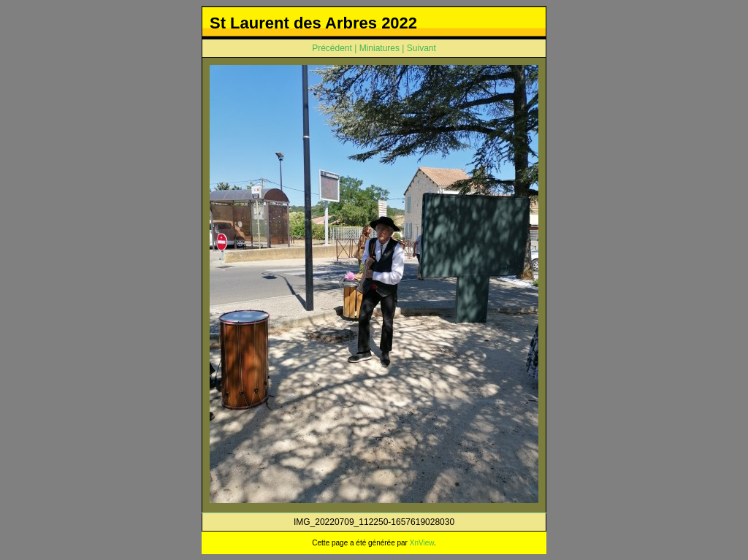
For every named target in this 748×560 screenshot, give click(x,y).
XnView (422, 543)
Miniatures (379, 48)
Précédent (332, 48)
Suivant (421, 48)
